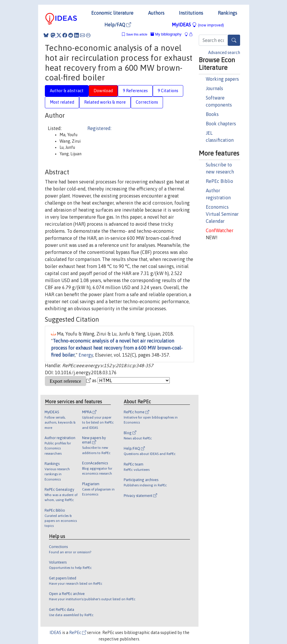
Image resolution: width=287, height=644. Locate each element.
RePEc (78, 633)
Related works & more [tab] (105, 102)
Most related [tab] (62, 102)
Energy (86, 355)
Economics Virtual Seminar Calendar (222, 214)
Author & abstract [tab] (67, 91)
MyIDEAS (198, 25)
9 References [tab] (135, 91)
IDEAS (55, 633)
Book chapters (221, 124)
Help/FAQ (118, 25)
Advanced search (224, 53)
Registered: (99, 128)
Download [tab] (103, 91)
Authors (156, 13)
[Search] (234, 40)
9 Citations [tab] (168, 91)
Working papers (222, 79)
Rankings (227, 13)
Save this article (137, 34)
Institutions (191, 13)
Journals (214, 88)
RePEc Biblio (219, 181)
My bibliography (166, 34)
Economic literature (112, 13)
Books (212, 114)
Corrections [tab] (147, 102)
